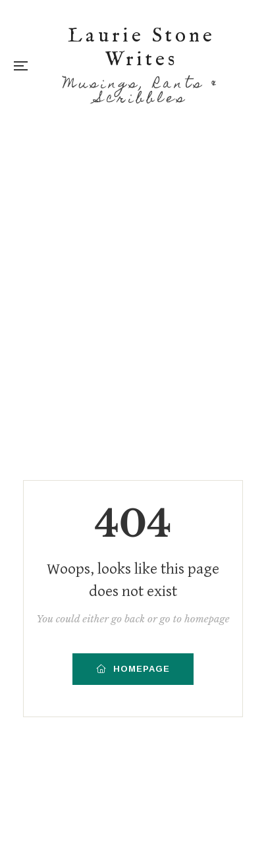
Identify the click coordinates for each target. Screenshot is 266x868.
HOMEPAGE (133, 669)
